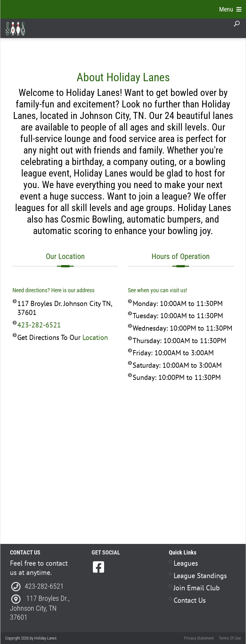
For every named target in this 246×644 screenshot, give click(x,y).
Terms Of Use (230, 638)
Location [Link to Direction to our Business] (95, 337)
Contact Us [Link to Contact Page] (190, 600)
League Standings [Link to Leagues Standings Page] (200, 576)
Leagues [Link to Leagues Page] (186, 563)
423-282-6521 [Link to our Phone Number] (39, 325)
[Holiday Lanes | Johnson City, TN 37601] (15, 28)
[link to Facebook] (98, 567)
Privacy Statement (199, 638)
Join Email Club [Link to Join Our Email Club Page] (197, 588)
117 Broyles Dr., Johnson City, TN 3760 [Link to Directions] (40, 608)
